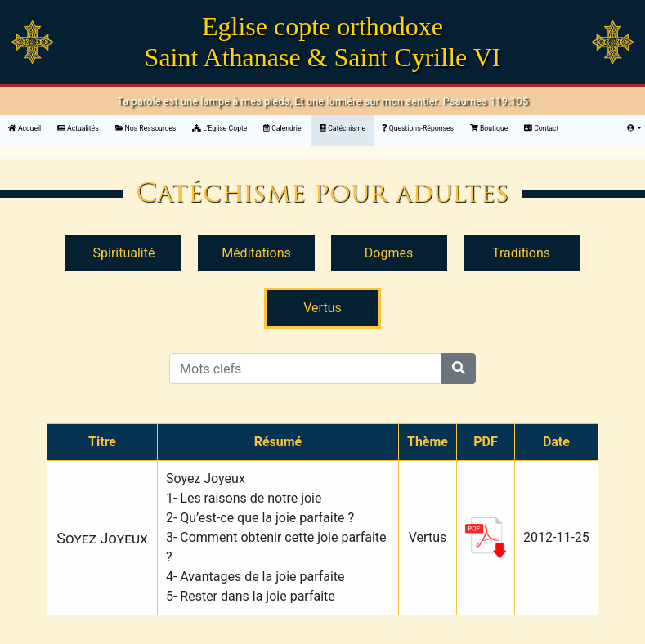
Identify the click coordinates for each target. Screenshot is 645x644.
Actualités (78, 128)
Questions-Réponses (418, 128)
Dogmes (389, 253)
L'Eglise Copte (219, 128)
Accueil (29, 127)
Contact (541, 128)
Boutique (489, 128)
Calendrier (283, 128)
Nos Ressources (146, 128)
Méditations (256, 253)
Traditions (521, 253)
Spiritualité (124, 253)
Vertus (322, 308)
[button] (634, 129)
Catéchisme (343, 128)
